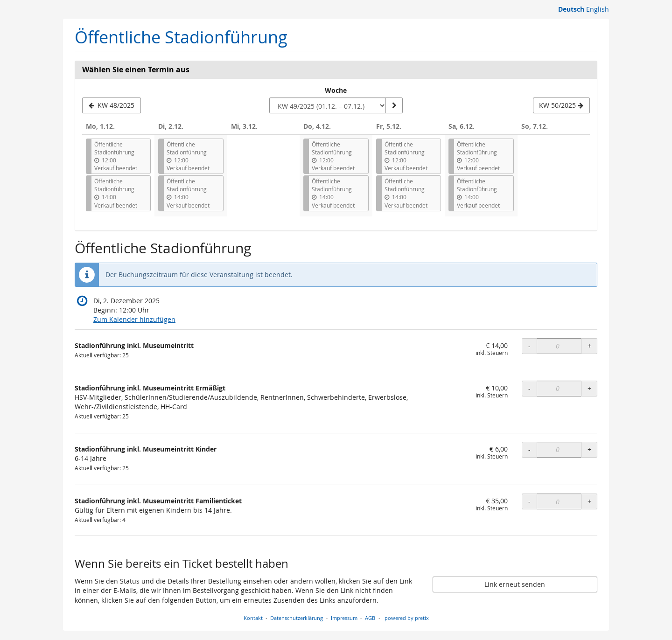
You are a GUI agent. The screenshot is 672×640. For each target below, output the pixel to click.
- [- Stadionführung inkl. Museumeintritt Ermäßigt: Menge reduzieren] (529, 388)
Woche (336, 90)
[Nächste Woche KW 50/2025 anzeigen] (561, 105)
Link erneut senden (515, 584)
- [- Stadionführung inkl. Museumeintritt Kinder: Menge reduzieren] (529, 449)
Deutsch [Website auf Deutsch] (571, 9)
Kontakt (253, 618)
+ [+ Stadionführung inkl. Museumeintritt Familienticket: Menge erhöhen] (589, 501)
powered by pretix (407, 618)
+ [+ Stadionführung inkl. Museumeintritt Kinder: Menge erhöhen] (589, 449)
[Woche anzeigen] (394, 105)
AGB (370, 618)
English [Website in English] (598, 9)
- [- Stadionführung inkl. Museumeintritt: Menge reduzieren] (529, 346)
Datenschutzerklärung (297, 618)
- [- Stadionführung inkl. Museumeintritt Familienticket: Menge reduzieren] (529, 501)
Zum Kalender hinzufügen (134, 319)
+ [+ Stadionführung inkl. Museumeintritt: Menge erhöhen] (589, 346)
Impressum (344, 618)
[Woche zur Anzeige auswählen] (328, 105)
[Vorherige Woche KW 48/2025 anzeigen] (112, 105)
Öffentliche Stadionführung (181, 37)
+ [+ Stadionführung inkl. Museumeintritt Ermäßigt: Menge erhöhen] (589, 388)
